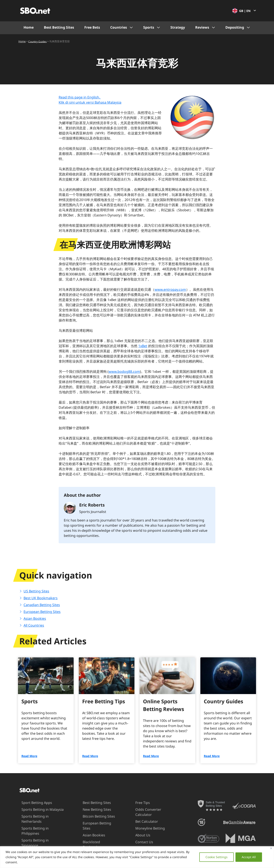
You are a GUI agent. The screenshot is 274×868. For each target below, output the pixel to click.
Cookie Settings (217, 857)
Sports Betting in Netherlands (29, 819)
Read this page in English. (80, 97)
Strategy (178, 27)
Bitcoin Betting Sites (94, 816)
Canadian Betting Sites (42, 605)
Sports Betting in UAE (33, 842)
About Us (137, 835)
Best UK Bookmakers (41, 598)
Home (29, 27)
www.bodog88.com (124, 372)
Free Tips (137, 803)
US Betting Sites (36, 591)
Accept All (249, 857)
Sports (149, 27)
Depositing (235, 27)
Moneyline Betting (144, 828)
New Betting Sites (92, 809)
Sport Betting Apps (31, 803)
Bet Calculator (141, 821)
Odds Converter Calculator (143, 812)
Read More (29, 756)
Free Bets (92, 27)
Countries (119, 27)
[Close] (271, 848)
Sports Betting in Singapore (38, 835)
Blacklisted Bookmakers (88, 839)
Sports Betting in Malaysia (37, 809)
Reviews (202, 27)
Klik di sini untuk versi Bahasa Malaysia (90, 102)
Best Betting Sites (59, 27)
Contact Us (139, 842)
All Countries (34, 625)
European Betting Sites (42, 612)
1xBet (143, 346)
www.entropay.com (170, 289)
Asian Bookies (35, 618)
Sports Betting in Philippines (39, 828)
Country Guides (37, 41)
